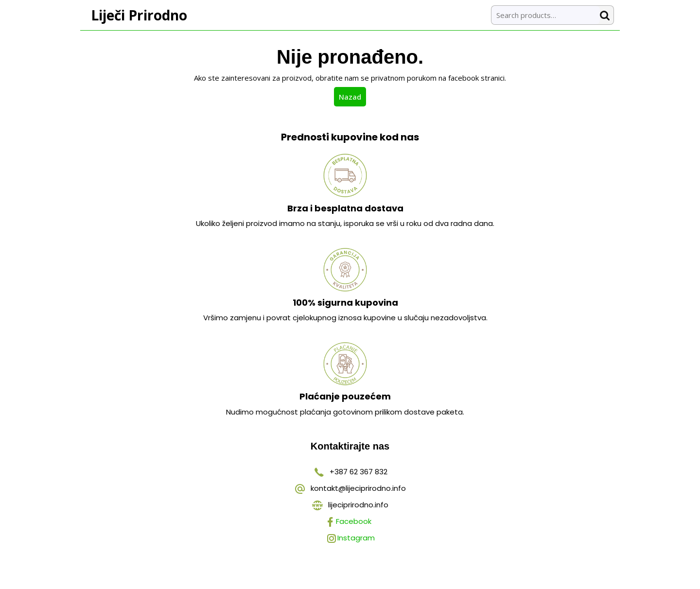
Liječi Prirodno (139, 15)
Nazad (352, 96)
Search (607, 15)
